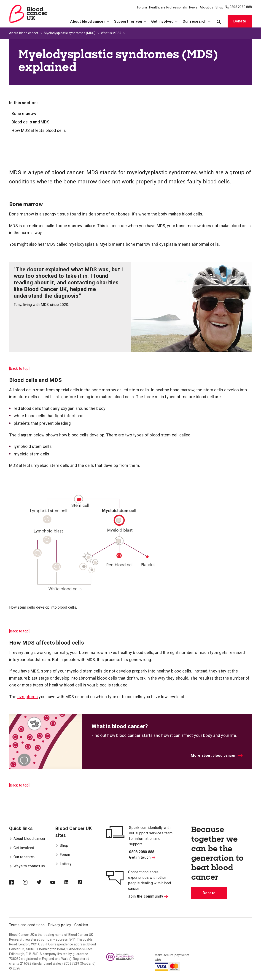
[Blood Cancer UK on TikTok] (85, 883)
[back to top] (19, 369)
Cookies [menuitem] (81, 925)
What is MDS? (111, 33)
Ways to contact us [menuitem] (27, 866)
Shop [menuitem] (219, 7)
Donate (240, 21)
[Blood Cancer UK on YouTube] (57, 883)
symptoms (28, 697)
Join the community (148, 896)
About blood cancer (24, 33)
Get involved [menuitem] (165, 21)
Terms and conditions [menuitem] (27, 925)
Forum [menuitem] (142, 7)
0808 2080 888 (241, 7)
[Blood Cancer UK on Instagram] (30, 883)
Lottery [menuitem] (63, 864)
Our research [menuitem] (197, 21)
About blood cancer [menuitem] (90, 21)
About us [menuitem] (206, 7)
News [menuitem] (193, 7)
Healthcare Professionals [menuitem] (168, 7)
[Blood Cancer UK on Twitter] (43, 883)
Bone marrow (24, 113)
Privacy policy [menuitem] (59, 925)
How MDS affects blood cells (39, 130)
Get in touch (142, 857)
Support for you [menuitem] (130, 21)
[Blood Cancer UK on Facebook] (16, 883)
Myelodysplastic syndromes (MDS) (70, 33)
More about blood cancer (217, 755)
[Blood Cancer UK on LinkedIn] (71, 883)
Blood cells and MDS (30, 122)
